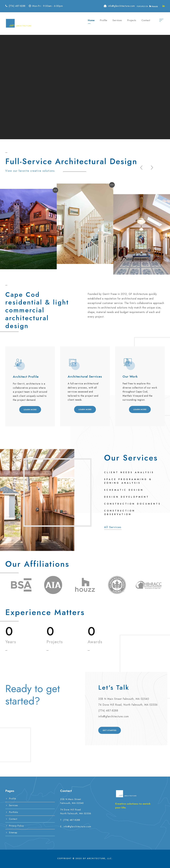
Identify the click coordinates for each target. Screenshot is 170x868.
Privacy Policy (16, 826)
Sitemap (13, 833)
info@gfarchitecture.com (77, 826)
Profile (104, 20)
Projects (132, 20)
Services (117, 20)
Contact (146, 20)
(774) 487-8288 (72, 820)
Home (91, 20)
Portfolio (14, 812)
